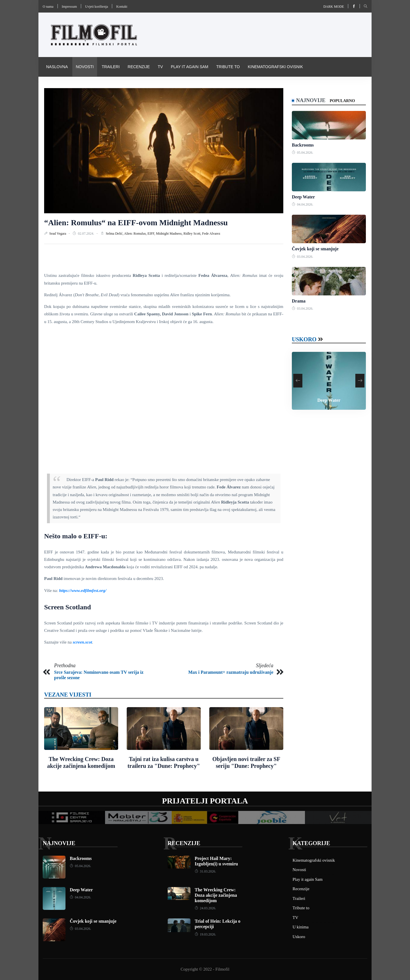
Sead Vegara (58, 234)
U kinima (301, 927)
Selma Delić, (115, 234)
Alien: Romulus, (136, 234)
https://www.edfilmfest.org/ (83, 591)
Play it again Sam (190, 67)
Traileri (111, 67)
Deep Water (303, 197)
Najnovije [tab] (311, 100)
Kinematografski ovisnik (275, 67)
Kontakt (122, 7)
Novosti (85, 67)
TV (160, 67)
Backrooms (303, 145)
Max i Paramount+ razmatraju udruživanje (231, 672)
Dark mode (334, 7)
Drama (299, 301)
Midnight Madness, (170, 234)
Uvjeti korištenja (97, 7)
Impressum (69, 7)
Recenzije (139, 67)
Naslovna (57, 67)
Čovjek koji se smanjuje (315, 249)
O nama (48, 7)
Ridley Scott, (193, 234)
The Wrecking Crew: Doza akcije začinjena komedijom (216, 895)
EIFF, (152, 234)
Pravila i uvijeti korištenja (76, 86)
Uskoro (304, 339)
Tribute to (228, 67)
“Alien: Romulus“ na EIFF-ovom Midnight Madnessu (136, 223)
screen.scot (82, 642)
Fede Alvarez (211, 234)
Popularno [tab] (342, 101)
